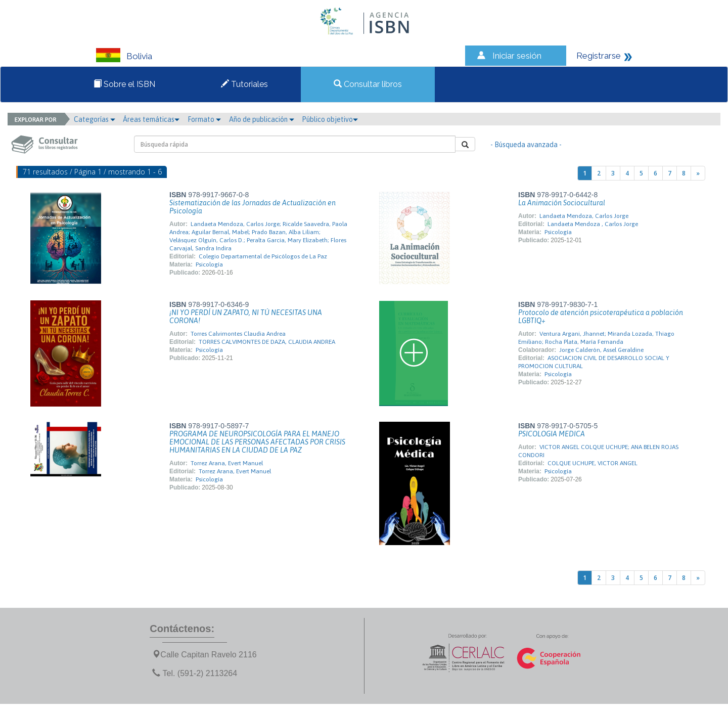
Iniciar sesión (517, 56)
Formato (204, 119)
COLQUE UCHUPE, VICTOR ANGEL (593, 463)
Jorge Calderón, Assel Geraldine (601, 350)
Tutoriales (244, 84)
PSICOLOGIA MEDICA (552, 434)
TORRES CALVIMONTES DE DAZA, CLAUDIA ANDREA (267, 342)
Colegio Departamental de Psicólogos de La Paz (263, 256)
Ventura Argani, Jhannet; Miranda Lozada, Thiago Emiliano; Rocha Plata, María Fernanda (596, 338)
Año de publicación (262, 119)
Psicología (209, 264)
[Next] (698, 173)
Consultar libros (368, 84)
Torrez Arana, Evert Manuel (227, 463)
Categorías (95, 119)
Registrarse (599, 56)
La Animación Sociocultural (562, 203)
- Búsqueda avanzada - (526, 145)
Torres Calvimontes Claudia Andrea (238, 334)
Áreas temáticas (151, 119)
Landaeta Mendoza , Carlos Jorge (593, 224)
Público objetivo (330, 119)
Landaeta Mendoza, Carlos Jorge (584, 216)
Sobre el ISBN (124, 84)
